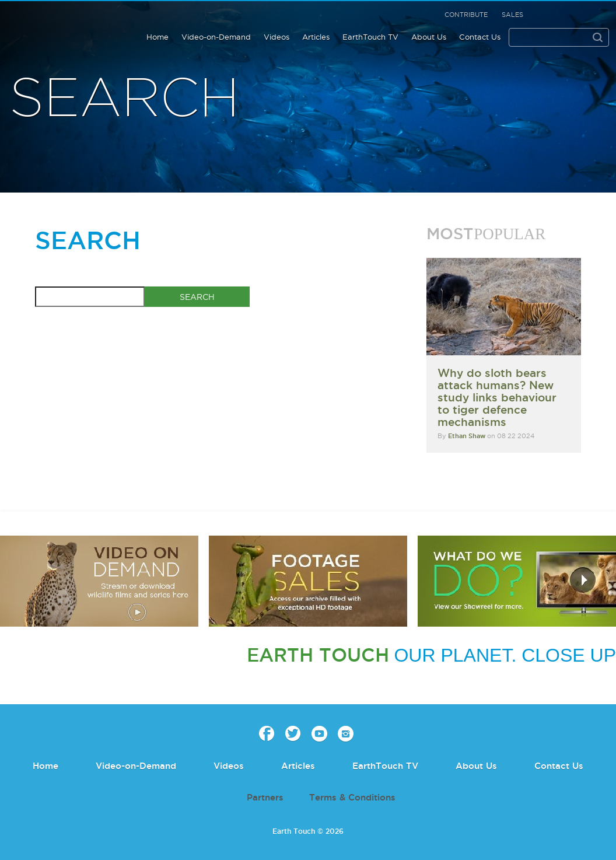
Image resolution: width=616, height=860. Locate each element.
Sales (512, 15)
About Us (429, 37)
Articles (316, 37)
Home (157, 37)
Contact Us (480, 37)
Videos (276, 37)
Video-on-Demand (216, 37)
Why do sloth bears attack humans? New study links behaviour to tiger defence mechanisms (497, 397)
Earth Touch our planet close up (71, 29)
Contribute (466, 15)
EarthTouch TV (370, 37)
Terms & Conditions (352, 797)
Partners (265, 797)
